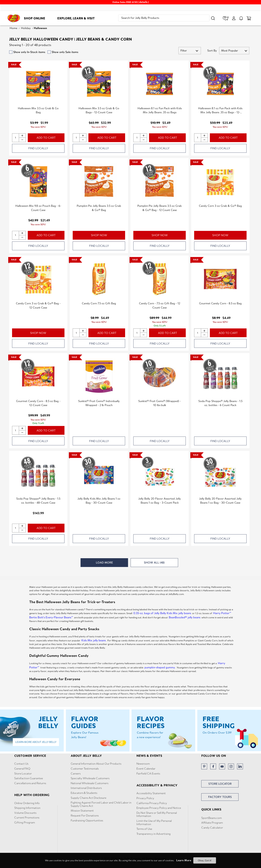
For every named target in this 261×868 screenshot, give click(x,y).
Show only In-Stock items (29, 52)
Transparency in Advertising (154, 834)
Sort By (212, 51)
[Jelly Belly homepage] (14, 19)
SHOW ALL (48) (154, 563)
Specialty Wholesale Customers (90, 778)
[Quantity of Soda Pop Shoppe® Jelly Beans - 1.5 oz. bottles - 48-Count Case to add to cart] (16, 528)
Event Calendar (146, 769)
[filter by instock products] (11, 52)
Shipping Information (27, 808)
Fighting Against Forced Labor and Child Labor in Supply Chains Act (101, 804)
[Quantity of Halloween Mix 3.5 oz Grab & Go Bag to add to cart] (16, 138)
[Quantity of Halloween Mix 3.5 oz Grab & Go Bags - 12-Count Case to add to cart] (76, 138)
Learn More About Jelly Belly (36, 742)
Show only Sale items (65, 52)
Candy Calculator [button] (212, 828)
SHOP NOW (99, 235)
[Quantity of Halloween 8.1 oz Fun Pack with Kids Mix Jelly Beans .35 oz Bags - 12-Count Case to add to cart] (198, 138)
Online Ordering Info (27, 803)
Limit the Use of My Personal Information (154, 822)
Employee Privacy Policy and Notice (159, 808)
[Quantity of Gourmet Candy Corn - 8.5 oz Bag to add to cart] (198, 333)
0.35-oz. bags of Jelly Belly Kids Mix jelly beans (162, 613)
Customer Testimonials (85, 769)
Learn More (184, 860)
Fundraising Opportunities (87, 821)
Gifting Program (25, 823)
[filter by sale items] (49, 52)
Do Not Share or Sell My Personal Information (157, 814)
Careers (76, 774)
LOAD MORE (104, 563)
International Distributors (86, 788)
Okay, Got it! (205, 860)
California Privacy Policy (152, 803)
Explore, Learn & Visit (76, 18)
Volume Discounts (25, 813)
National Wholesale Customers (89, 783)
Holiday (26, 28)
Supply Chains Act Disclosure (88, 798)
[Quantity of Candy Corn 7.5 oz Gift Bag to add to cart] (76, 333)
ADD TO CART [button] (46, 138)
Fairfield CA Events (148, 774)
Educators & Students (84, 793)
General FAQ (22, 769)
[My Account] (234, 18)
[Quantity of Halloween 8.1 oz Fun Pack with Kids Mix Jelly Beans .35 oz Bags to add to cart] (137, 138)
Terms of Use (144, 829)
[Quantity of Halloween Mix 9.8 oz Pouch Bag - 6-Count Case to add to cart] (16, 235)
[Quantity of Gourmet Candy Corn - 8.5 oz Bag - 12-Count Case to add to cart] (16, 430)
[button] (213, 18)
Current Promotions (27, 818)
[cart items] (249, 18)
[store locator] (226, 18)
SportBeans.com (212, 818)
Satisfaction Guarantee (29, 778)
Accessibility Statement (151, 793)
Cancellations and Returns (30, 783)
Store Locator (23, 774)
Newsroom (143, 764)
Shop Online (35, 18)
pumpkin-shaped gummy (160, 667)
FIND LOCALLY (38, 148)
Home (14, 28)
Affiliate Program (212, 823)
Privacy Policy (145, 798)
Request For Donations (85, 816)
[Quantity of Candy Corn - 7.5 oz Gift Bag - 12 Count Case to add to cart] (137, 333)
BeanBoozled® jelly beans (185, 617)
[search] (164, 18)
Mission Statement (82, 811)
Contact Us (21, 764)
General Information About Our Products (96, 764)
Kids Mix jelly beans (94, 640)
